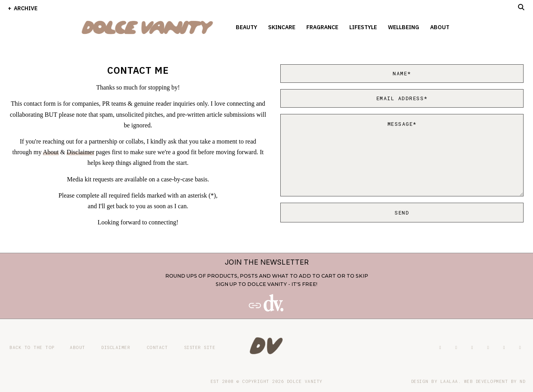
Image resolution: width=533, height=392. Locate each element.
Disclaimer (80, 152)
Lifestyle (363, 27)
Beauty (246, 27)
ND (522, 381)
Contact (157, 347)
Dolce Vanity (305, 381)
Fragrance (322, 27)
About (440, 27)
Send (402, 213)
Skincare (282, 27)
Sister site (200, 347)
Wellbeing (403, 27)
